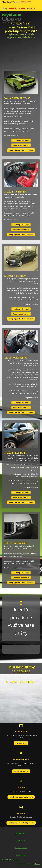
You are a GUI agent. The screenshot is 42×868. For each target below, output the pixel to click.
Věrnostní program (21, 848)
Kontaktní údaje (21, 855)
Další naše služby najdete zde (21, 669)
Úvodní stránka (21, 833)
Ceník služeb (21, 841)
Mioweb (37, 864)
